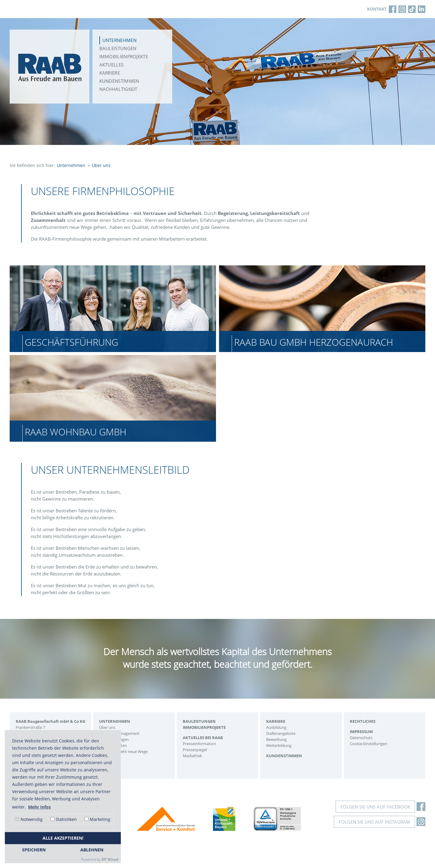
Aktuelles (112, 65)
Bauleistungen (118, 48)
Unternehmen (119, 40)
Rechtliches (363, 721)
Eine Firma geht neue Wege (123, 751)
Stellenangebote (281, 733)
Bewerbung (276, 739)
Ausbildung (276, 727)
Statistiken (64, 819)
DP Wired (110, 859)
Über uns (107, 727)
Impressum (361, 732)
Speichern (34, 850)
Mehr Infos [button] (39, 807)
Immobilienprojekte (124, 56)
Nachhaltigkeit (118, 89)
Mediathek (192, 756)
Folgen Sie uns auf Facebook (375, 807)
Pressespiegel (195, 750)
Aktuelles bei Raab (203, 738)
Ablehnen (92, 850)
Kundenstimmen (119, 81)
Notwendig (29, 819)
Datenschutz (361, 738)
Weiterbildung (279, 745)
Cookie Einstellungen (369, 744)
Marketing (97, 819)
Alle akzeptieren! (63, 838)
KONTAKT (377, 9)
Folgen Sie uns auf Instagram (374, 822)
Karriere (110, 73)
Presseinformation (199, 744)
